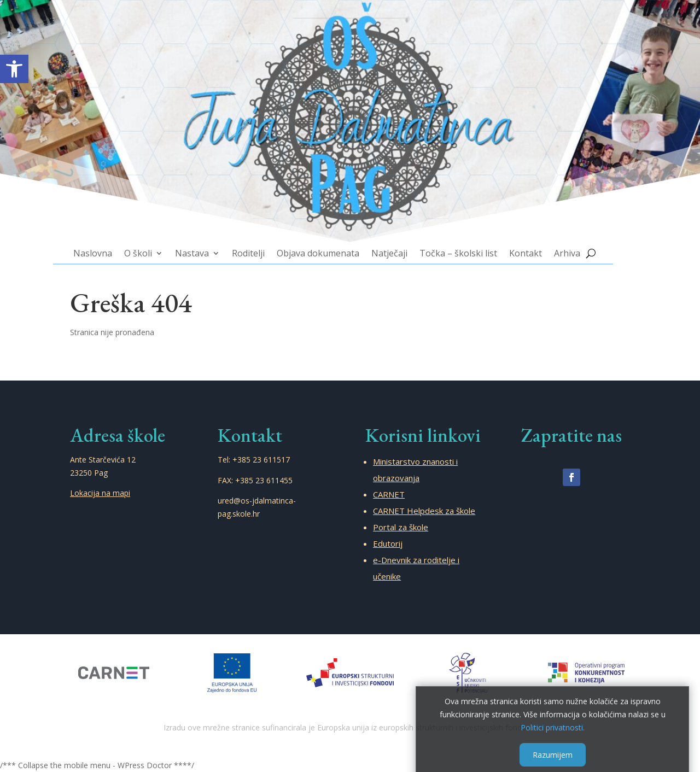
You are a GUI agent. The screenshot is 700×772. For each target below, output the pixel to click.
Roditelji (268, 229)
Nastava (222, 229)
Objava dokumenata (324, 229)
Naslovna (142, 229)
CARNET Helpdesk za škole (424, 511)
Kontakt (492, 229)
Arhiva (526, 229)
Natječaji (382, 229)
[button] (14, 69)
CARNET (389, 494)
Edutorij (388, 543)
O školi (179, 229)
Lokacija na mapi (100, 493)
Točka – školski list (438, 229)
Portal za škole (401, 527)
